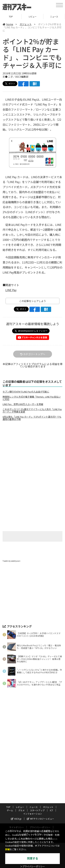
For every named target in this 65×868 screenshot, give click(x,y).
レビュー (32, 16)
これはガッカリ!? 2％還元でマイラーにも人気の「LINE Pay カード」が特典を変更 (32, 410)
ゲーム (10, 810)
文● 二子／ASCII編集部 (16, 77)
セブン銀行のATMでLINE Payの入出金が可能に (26, 392)
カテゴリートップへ (33, 354)
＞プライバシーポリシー (32, 867)
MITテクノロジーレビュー (40, 819)
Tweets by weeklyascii (11, 561)
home (8, 24)
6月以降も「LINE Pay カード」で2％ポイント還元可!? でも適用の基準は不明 (32, 418)
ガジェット (26, 24)
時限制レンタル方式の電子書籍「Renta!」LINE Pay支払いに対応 (32, 398)
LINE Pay (11, 290)
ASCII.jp (16, 819)
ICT (51, 810)
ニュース (54, 16)
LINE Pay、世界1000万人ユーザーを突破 (23, 404)
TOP (11, 16)
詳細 (7, 849)
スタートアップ (37, 810)
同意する (33, 859)
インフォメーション (33, 814)
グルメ (21, 810)
